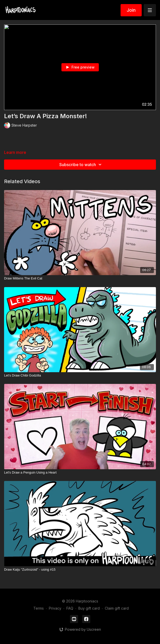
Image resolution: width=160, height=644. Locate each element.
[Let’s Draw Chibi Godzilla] (80, 375)
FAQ (70, 608)
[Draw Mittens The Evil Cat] (80, 278)
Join (131, 10)
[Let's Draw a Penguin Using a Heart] (80, 473)
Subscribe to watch (81, 165)
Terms (39, 608)
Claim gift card (117, 608)
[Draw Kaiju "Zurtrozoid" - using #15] (80, 570)
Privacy (55, 608)
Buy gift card (89, 608)
